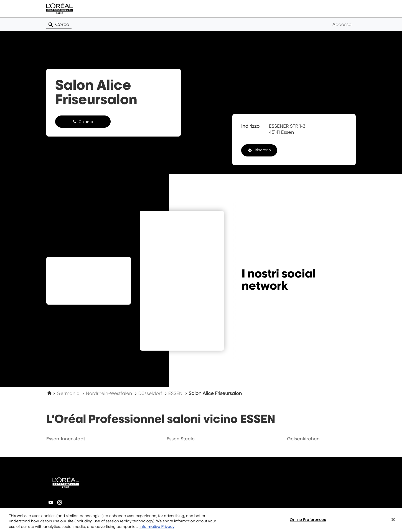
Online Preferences (308, 522)
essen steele (181, 439)
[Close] (393, 522)
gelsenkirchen (303, 439)
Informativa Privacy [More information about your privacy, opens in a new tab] (157, 530)
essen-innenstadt (66, 439)
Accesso (342, 24)
